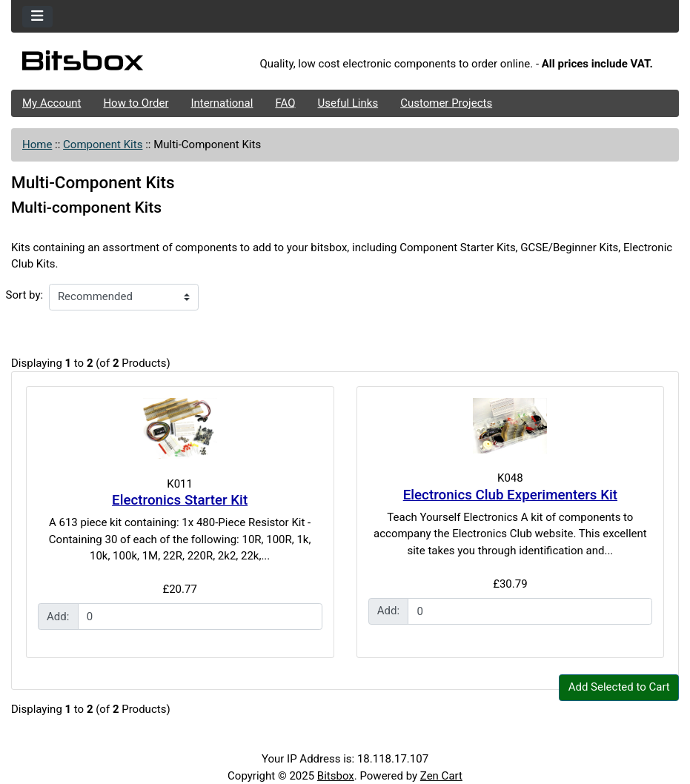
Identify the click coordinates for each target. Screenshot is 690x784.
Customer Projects (446, 103)
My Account (52, 103)
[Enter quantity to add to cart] (200, 617)
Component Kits (103, 144)
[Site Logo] (122, 64)
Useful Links (348, 103)
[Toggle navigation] (37, 17)
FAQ (285, 103)
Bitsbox (336, 776)
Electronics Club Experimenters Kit (510, 495)
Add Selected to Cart (619, 687)
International (222, 103)
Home (37, 144)
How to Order (136, 103)
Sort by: (25, 295)
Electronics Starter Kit (180, 500)
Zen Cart (441, 776)
